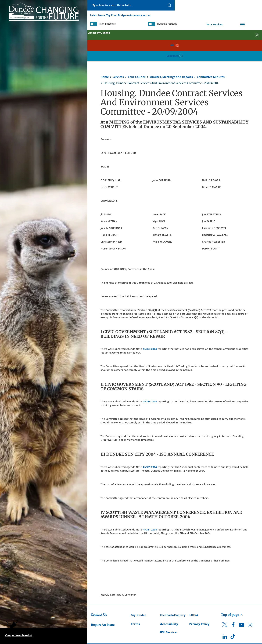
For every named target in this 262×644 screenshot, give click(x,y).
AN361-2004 (150, 497)
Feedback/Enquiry (173, 583)
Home (105, 45)
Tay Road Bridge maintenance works (128, 16)
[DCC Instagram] (250, 594)
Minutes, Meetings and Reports (171, 45)
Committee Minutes (211, 45)
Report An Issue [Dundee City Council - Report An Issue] (103, 593)
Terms (135, 592)
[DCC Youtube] (242, 594)
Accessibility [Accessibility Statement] (169, 592)
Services (118, 45)
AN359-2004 (150, 435)
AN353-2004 (150, 317)
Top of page (232, 583)
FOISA (194, 583)
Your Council (137, 45)
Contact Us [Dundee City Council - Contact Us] (99, 583)
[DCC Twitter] (225, 596)
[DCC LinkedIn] (225, 605)
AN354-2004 (150, 369)
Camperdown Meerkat (19, 635)
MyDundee (139, 583)
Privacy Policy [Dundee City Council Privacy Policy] (199, 592)
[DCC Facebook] (233, 594)
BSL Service (168, 600)
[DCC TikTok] (233, 605)
